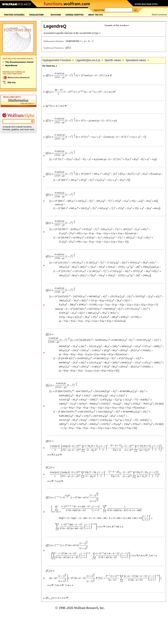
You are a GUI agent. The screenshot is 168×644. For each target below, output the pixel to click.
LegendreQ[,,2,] (88, 60)
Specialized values (136, 60)
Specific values (113, 60)
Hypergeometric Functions (57, 60)
